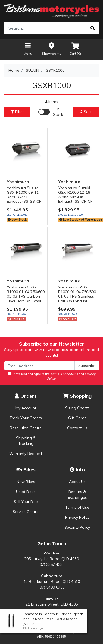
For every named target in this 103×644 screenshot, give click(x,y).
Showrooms (51, 49)
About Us (77, 482)
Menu (28, 49)
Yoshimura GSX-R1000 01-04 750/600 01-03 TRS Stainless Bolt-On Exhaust (77, 294)
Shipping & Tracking (26, 441)
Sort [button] (86, 112)
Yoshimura (18, 182)
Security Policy (77, 527)
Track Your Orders (26, 418)
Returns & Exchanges (77, 494)
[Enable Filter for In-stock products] (51, 112)
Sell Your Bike (26, 502)
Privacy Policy (77, 517)
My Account (26, 408)
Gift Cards (77, 418)
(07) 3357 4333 (51, 564)
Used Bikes (26, 492)
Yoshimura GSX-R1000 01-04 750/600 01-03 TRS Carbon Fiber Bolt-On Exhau (26, 294)
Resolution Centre (26, 428)
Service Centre (26, 512)
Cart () (75, 49)
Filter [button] (17, 112)
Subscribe (87, 366)
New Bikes (26, 482)
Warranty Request (26, 454)
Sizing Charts (77, 408)
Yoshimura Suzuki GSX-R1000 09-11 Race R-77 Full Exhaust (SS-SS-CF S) (24, 197)
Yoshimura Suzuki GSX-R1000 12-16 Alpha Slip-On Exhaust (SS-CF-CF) (76, 195)
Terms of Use (77, 507)
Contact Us (77, 428)
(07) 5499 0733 (51, 587)
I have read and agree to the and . (52, 376)
